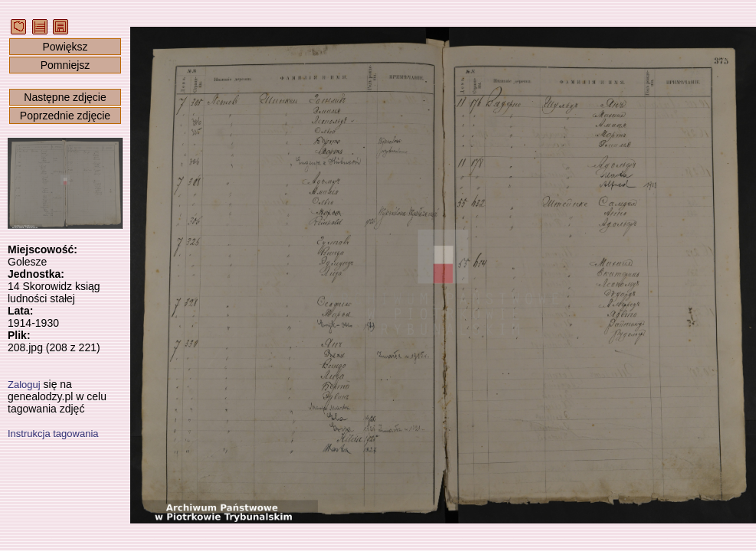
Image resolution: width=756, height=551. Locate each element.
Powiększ (65, 47)
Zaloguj (24, 385)
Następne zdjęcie (65, 97)
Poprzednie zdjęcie (65, 116)
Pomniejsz (65, 65)
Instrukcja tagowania (53, 434)
